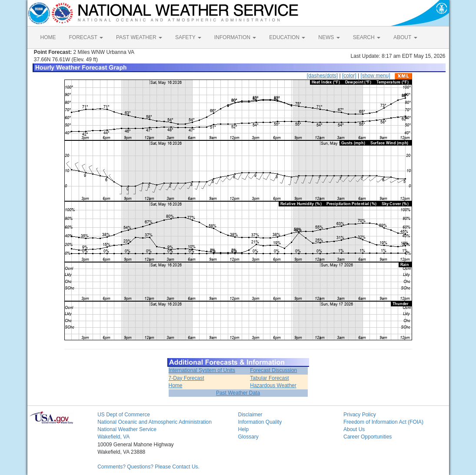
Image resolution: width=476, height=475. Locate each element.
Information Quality (260, 422)
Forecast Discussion (273, 370)
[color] (349, 76)
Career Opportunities (368, 437)
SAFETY (188, 37)
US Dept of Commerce (124, 415)
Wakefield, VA (113, 437)
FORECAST (86, 37)
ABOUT (405, 37)
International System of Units (202, 370)
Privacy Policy (360, 415)
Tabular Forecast (269, 378)
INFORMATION (235, 37)
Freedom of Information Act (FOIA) (383, 422)
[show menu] (375, 76)
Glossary (248, 437)
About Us (354, 429)
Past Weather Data (238, 393)
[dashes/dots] (322, 76)
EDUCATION (287, 37)
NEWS (329, 37)
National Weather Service (127, 429)
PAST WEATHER (139, 37)
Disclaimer (250, 415)
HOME (48, 37)
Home (176, 385)
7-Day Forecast (186, 378)
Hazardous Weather (273, 385)
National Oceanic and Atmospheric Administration (155, 422)
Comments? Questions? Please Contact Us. (148, 467)
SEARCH (367, 37)
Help (243, 429)
